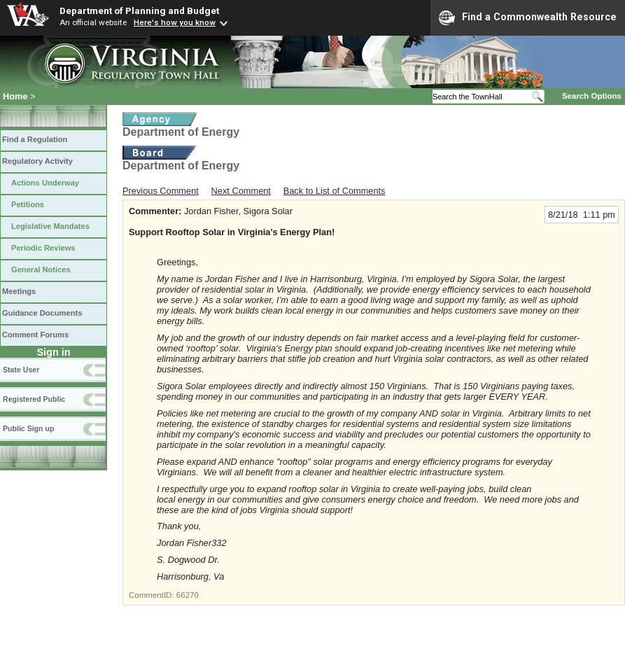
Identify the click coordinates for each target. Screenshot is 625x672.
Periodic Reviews (43, 248)
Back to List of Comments (335, 191)
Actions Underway (45, 183)
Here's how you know (175, 22)
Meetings (19, 291)
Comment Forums (35, 335)
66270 (188, 595)
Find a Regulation (35, 139)
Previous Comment (161, 191)
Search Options (592, 96)
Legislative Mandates (50, 226)
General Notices (41, 269)
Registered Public (34, 399)
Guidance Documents (42, 313)
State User (21, 370)
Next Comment (241, 191)
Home (15, 96)
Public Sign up (28, 428)
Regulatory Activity (37, 161)
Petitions (28, 204)
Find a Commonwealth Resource (528, 17)
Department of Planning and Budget (139, 10)
